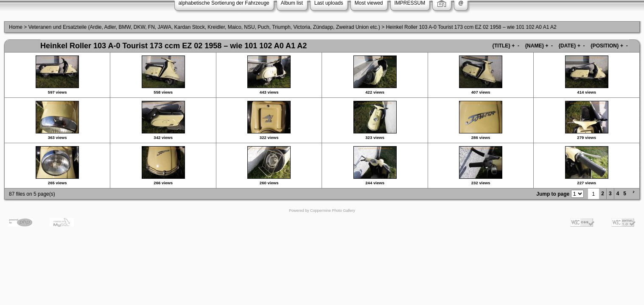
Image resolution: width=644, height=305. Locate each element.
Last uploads (329, 3)
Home (16, 27)
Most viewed (369, 3)
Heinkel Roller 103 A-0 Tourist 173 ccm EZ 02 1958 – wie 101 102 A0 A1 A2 (471, 27)
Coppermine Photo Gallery (333, 211)
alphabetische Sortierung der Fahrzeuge (224, 3)
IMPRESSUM (410, 3)
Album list (292, 3)
